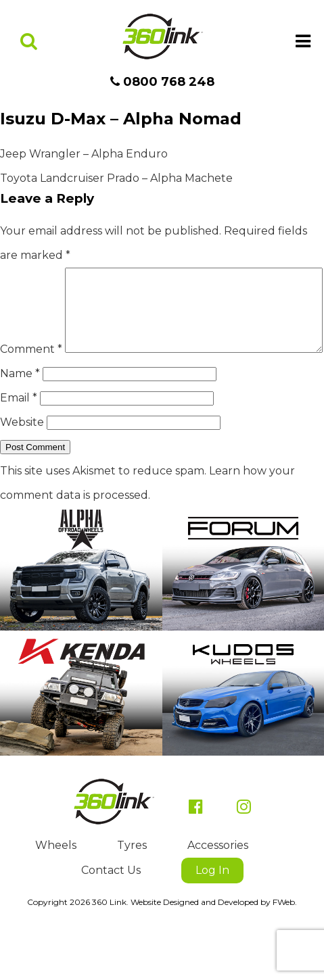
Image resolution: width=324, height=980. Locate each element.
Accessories (218, 886)
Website (22, 463)
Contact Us (111, 911)
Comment (31, 279)
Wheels (56, 886)
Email (19, 438)
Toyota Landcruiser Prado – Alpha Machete (116, 178)
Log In (212, 911)
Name (20, 414)
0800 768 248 (162, 82)
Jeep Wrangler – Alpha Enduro (84, 154)
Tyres (132, 886)
